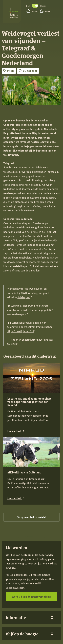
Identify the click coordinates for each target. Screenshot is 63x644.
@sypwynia (15, 306)
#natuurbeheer (45, 327)
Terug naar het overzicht (32, 517)
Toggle (35, 6)
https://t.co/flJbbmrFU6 (20, 331)
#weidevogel (36, 289)
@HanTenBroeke (21, 323)
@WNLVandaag (29, 293)
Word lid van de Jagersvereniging (32, 596)
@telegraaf (24, 297)
